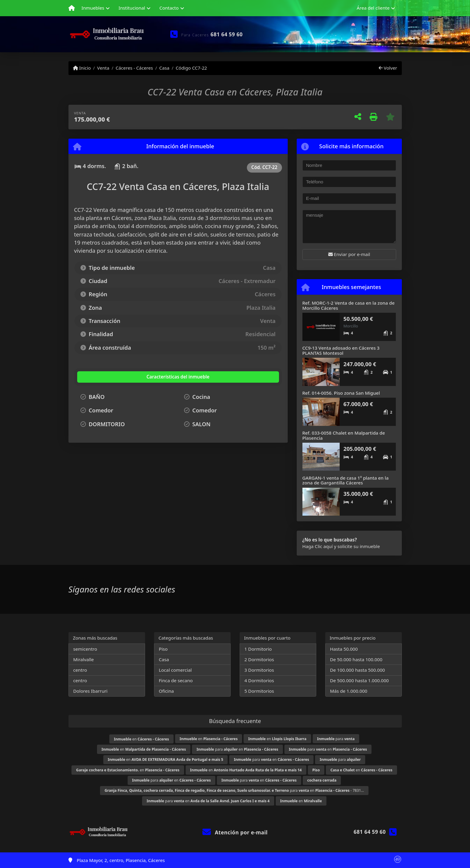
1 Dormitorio (258, 649)
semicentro (85, 649)
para (336, 739)
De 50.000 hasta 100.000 (356, 659)
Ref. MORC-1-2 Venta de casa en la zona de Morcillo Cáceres (349, 305)
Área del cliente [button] (373, 8)
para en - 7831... (234, 790)
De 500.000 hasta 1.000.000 (359, 680)
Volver (388, 68)
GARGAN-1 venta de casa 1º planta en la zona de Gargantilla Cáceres (346, 480)
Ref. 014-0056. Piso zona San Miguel (341, 393)
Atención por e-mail (235, 832)
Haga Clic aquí (318, 546)
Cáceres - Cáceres (134, 68)
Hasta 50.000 (344, 649)
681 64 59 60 (227, 34)
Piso (163, 649)
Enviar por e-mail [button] (349, 254)
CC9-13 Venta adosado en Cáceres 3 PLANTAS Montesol (341, 350)
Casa (164, 68)
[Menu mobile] (72, 8)
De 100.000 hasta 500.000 (358, 670)
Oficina (166, 691)
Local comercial (175, 670)
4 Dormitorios (259, 680)
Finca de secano (176, 680)
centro (80, 670)
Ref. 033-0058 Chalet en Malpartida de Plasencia (344, 435)
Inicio (82, 68)
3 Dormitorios (259, 670)
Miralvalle (84, 659)
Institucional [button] (132, 8)
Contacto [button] (169, 8)
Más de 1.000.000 (349, 691)
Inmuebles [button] (93, 8)
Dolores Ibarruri (90, 691)
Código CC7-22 (191, 68)
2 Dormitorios (259, 659)
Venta (103, 68)
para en (238, 749)
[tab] (113, 377)
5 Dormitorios (259, 691)
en (141, 739)
